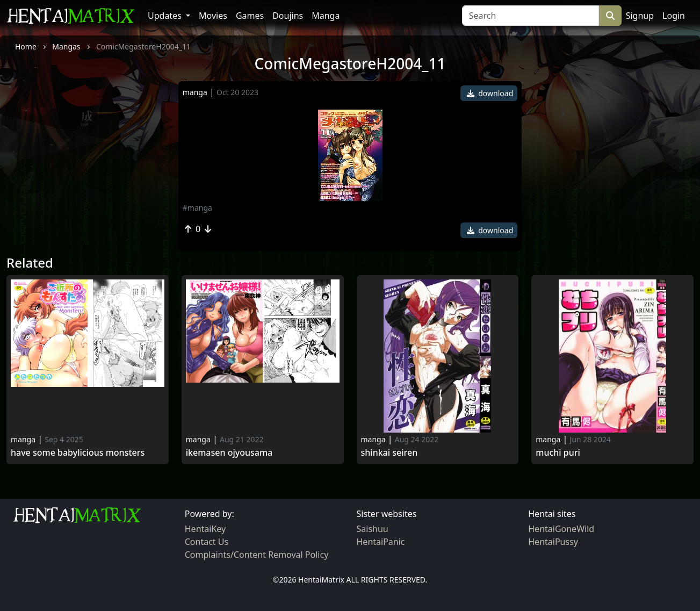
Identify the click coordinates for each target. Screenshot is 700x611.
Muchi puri (558, 453)
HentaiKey (205, 529)
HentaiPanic (381, 542)
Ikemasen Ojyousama (229, 453)
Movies (213, 16)
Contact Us (207, 542)
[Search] (531, 16)
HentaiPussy (553, 542)
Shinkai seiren (389, 453)
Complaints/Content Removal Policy (257, 555)
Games (250, 16)
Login (674, 16)
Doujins (288, 16)
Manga (326, 16)
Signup (640, 16)
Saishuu (373, 529)
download (490, 93)
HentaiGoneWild (561, 529)
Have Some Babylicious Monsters (78, 453)
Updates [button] (166, 16)
